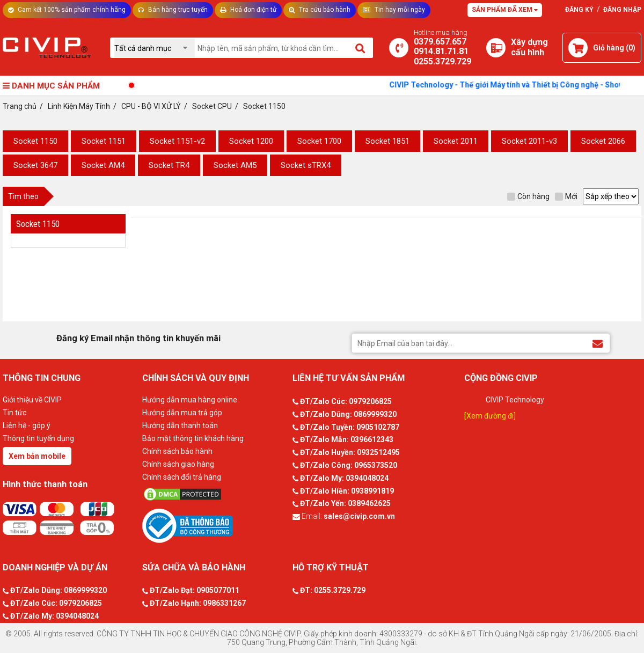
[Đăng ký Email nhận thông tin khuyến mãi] (598, 343)
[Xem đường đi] (490, 416)
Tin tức (14, 413)
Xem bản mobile (37, 456)
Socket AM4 (103, 165)
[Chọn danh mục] (155, 48)
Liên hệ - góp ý (27, 425)
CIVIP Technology (515, 400)
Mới (566, 196)
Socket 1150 (35, 141)
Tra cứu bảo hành (320, 10)
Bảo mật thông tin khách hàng (193, 438)
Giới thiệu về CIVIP (32, 400)
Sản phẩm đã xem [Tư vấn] (505, 10)
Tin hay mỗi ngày (394, 10)
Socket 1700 (319, 141)
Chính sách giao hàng (178, 464)
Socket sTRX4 (306, 165)
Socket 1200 (251, 141)
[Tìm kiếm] (361, 48)
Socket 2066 (603, 141)
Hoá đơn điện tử (248, 10)
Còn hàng (528, 196)
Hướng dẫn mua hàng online (190, 400)
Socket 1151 (104, 141)
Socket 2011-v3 (529, 141)
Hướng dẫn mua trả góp (182, 413)
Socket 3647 (35, 165)
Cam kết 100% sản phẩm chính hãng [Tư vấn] (67, 10)
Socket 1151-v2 (177, 141)
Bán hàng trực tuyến (173, 10)
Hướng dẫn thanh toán (180, 425)
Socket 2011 (456, 141)
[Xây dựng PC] (496, 48)
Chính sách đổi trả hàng (182, 477)
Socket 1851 (387, 141)
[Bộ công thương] (215, 525)
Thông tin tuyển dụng (38, 438)
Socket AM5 (235, 165)
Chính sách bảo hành (177, 451)
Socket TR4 (169, 165)
